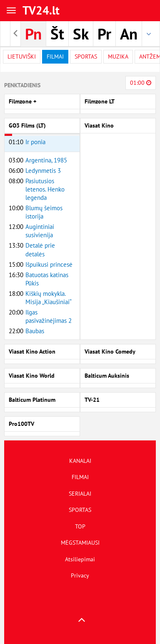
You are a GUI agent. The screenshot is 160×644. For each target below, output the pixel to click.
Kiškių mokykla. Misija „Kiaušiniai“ (49, 298)
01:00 (141, 83)
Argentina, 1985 (46, 160)
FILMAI (80, 477)
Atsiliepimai (80, 559)
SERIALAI (80, 494)
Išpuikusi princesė (49, 264)
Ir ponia (35, 142)
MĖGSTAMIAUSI (80, 543)
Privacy (80, 575)
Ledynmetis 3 (43, 171)
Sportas (86, 57)
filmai (55, 57)
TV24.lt (41, 10)
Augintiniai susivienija (40, 231)
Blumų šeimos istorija (44, 212)
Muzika (118, 57)
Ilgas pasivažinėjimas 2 (49, 316)
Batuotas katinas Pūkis (47, 279)
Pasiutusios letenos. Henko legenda (45, 189)
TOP (80, 526)
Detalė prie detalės (40, 249)
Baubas (35, 331)
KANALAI (80, 461)
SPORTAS (80, 510)
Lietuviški (22, 57)
